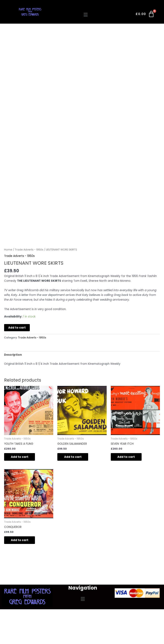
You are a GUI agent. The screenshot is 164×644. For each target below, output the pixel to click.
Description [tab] (13, 355)
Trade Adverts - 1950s (29, 250)
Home (8, 250)
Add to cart (17, 328)
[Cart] (145, 15)
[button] (85, 15)
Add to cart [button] (21, 457)
